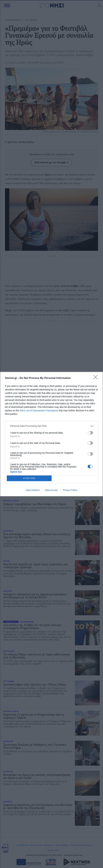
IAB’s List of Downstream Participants (39, 410)
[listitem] (51, 426)
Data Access (51, 490)
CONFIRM (29, 478)
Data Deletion (33, 490)
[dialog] (51, 434)
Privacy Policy (70, 490)
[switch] (90, 433)
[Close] (97, 378)
